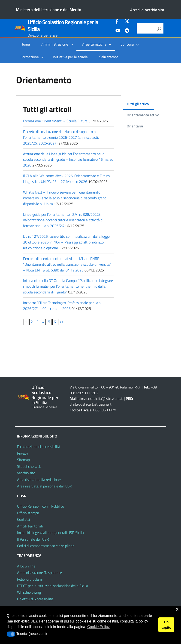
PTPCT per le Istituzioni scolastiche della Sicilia (53, 586)
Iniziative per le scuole (70, 57)
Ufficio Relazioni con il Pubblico (41, 506)
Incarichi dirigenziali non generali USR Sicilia (50, 533)
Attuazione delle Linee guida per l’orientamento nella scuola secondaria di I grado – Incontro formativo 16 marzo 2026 (64, 160)
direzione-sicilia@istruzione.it (101, 398)
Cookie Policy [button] (98, 627)
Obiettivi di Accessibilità (35, 599)
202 (95, 393)
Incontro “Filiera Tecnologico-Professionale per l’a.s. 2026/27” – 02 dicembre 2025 (62, 306)
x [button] (177, 609)
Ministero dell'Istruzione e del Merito (49, 10)
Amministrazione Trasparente (39, 573)
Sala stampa (109, 57)
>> (62, 322)
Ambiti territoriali (30, 526)
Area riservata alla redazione (39, 480)
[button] (11, 634)
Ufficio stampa (28, 513)
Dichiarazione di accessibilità (39, 447)
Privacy (23, 453)
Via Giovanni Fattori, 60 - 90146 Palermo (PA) (105, 387)
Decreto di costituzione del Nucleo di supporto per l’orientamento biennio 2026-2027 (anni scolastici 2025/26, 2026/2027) (62, 137)
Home (25, 44)
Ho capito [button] (166, 625)
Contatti (23, 519)
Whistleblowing (29, 592)
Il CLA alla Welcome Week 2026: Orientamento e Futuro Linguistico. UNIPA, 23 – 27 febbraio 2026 (66, 179)
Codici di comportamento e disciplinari (46, 546)
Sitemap (23, 460)
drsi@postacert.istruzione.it (91, 404)
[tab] (137, 104)
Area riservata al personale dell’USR (45, 486)
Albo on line (26, 566)
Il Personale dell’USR (33, 539)
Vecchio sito (26, 473)
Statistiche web (29, 466)
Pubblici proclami (30, 579)
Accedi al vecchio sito (147, 10)
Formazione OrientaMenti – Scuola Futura (55, 121)
